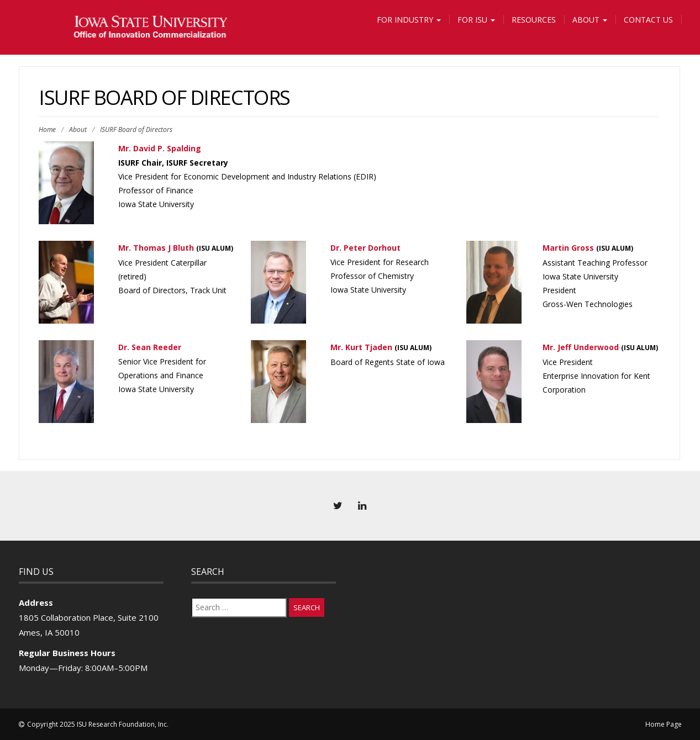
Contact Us (648, 20)
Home (47, 129)
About (590, 20)
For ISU (476, 20)
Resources (534, 20)
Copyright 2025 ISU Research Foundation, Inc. (98, 724)
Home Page (664, 724)
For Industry (409, 20)
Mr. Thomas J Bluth (156, 248)
